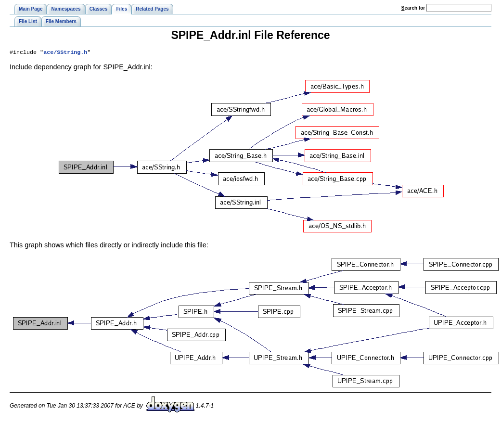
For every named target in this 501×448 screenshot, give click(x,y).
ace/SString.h (65, 53)
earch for (413, 8)
